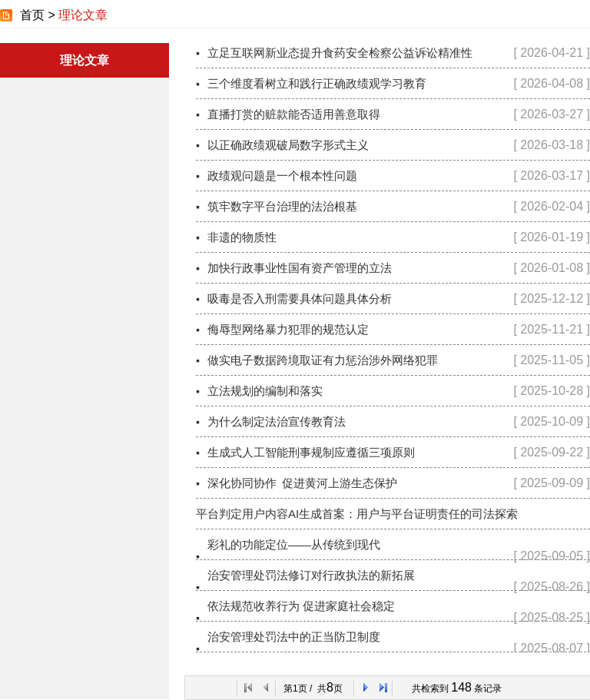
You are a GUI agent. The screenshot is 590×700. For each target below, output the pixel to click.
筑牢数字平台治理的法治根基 (282, 206)
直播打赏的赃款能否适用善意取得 (294, 114)
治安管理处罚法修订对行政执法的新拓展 (311, 575)
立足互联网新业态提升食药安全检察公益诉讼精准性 (340, 53)
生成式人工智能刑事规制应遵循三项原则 (311, 452)
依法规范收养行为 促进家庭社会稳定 (301, 606)
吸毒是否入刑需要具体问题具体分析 (300, 299)
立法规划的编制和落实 (265, 391)
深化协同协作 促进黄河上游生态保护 (303, 483)
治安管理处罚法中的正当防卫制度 (294, 637)
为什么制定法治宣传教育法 (277, 421)
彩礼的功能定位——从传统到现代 (294, 544)
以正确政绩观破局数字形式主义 (288, 145)
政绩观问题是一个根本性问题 (282, 176)
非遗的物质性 (242, 237)
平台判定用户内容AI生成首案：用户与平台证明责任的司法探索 (357, 514)
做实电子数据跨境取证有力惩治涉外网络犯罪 (323, 360)
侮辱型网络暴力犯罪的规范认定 (288, 329)
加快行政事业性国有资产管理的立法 (300, 268)
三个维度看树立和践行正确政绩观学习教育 (317, 83)
